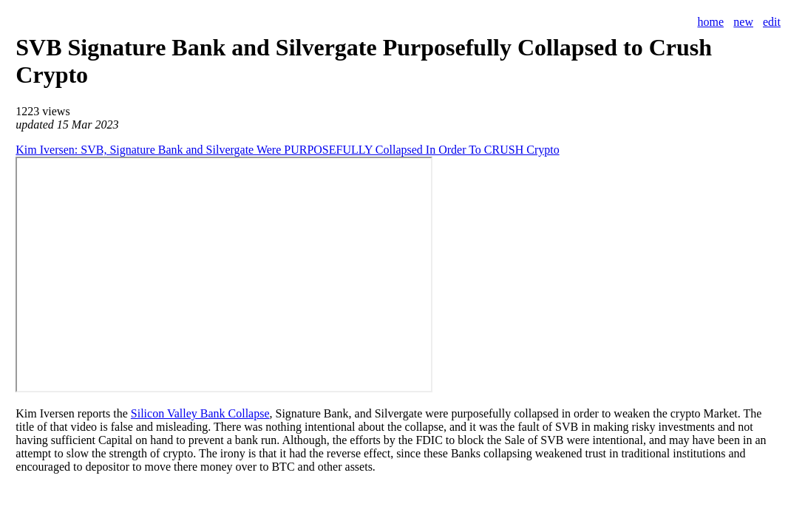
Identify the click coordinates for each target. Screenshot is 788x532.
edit (772, 22)
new (743, 22)
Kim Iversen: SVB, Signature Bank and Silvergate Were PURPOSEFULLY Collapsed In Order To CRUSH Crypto (287, 150)
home (710, 22)
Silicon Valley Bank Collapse (200, 413)
